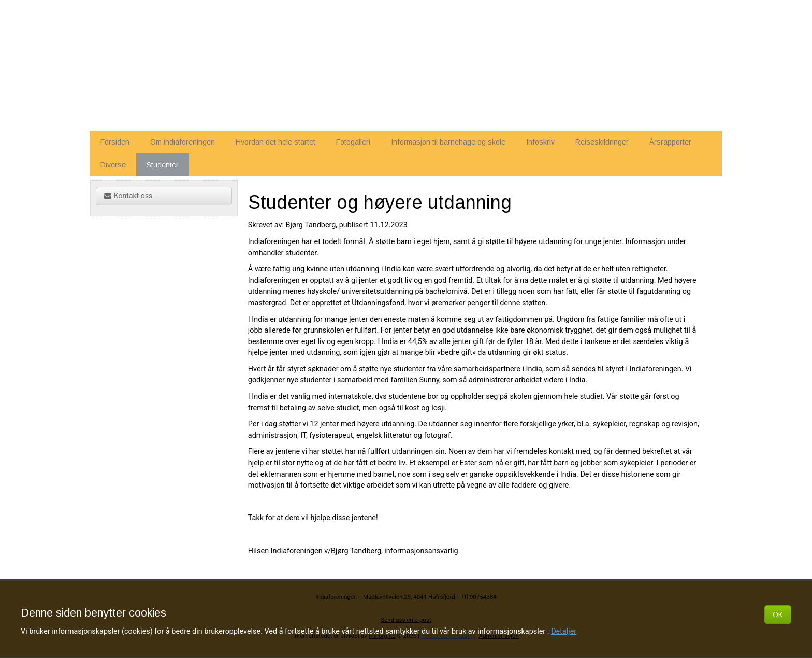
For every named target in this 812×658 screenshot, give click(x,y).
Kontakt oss (128, 196)
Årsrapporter (670, 142)
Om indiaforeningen (183, 142)
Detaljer (564, 631)
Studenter (163, 165)
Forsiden (115, 142)
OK (778, 614)
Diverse (113, 165)
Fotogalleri (353, 142)
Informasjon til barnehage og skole (448, 142)
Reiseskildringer (602, 142)
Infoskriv (540, 142)
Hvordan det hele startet (275, 142)
